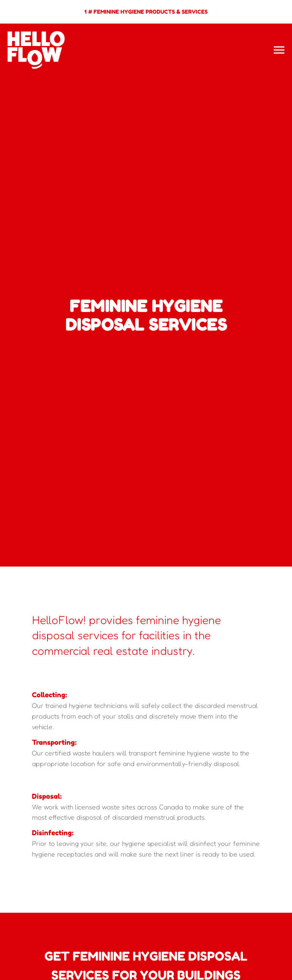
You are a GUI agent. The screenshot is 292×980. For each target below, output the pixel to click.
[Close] (284, 6)
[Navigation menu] (279, 50)
